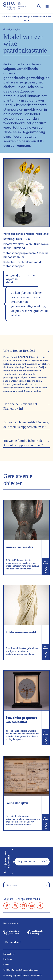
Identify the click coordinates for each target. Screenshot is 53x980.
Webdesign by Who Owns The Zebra (19, 975)
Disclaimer (8, 959)
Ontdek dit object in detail (21, 279)
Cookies (7, 965)
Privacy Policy (9, 954)
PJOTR (39, 975)
